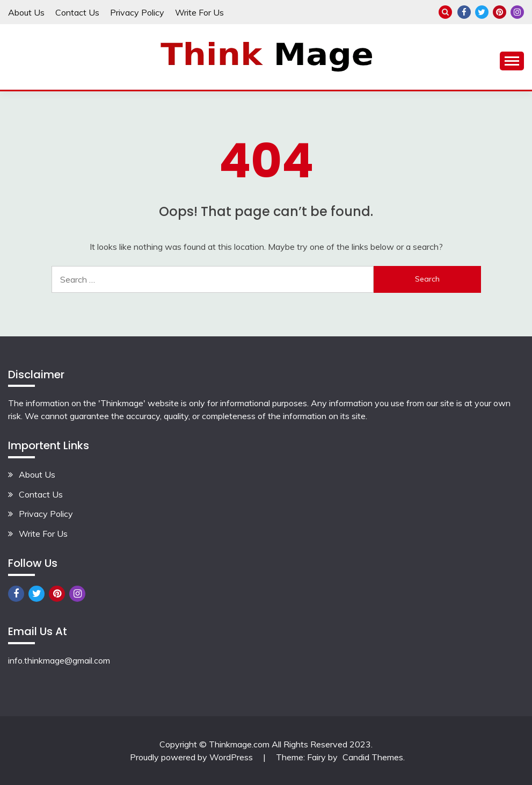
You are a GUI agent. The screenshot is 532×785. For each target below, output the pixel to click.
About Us (26, 12)
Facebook (464, 12)
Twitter (482, 12)
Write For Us (199, 12)
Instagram (517, 12)
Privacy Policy (137, 12)
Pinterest (500, 12)
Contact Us (77, 12)
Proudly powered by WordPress (192, 757)
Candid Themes (373, 757)
